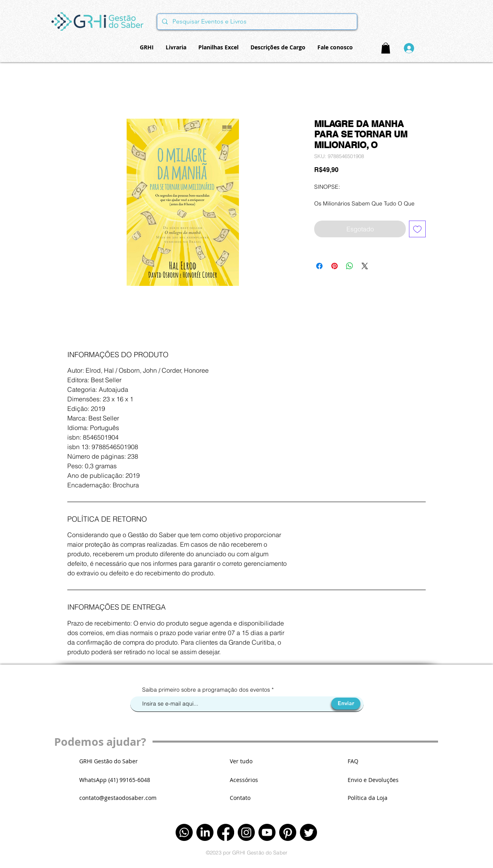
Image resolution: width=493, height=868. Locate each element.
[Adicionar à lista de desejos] (417, 229)
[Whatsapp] (184, 832)
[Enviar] (346, 704)
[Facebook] (226, 832)
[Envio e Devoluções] (381, 780)
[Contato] (258, 798)
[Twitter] (308, 832)
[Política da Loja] (381, 798)
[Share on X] (365, 266)
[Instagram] (246, 832)
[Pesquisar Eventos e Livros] (256, 22)
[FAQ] (376, 761)
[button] (386, 48)
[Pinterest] (288, 832)
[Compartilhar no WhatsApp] (350, 266)
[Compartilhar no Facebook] (319, 266)
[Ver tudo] (258, 761)
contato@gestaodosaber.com (118, 798)
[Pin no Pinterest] (335, 266)
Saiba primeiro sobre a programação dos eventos (207, 690)
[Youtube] (267, 832)
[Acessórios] (258, 780)
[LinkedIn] (205, 832)
